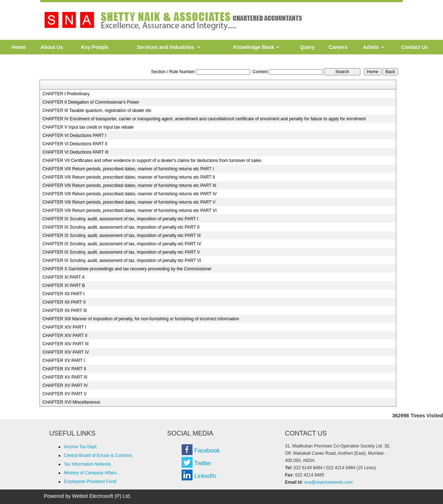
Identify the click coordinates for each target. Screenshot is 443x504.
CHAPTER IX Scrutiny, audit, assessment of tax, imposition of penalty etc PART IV (122, 244)
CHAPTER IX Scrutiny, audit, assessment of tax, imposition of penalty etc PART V (121, 252)
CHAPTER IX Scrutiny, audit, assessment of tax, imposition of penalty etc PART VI (122, 261)
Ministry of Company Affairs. (91, 473)
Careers (338, 47)
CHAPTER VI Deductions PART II (75, 144)
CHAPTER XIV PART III (65, 344)
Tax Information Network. (88, 464)
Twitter (203, 463)
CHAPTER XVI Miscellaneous (71, 402)
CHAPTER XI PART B (64, 286)
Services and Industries (169, 47)
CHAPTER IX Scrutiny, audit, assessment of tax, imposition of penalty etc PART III (122, 236)
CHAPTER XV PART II (64, 369)
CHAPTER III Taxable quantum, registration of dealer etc (97, 111)
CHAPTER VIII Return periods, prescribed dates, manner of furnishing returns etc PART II (129, 177)
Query (307, 47)
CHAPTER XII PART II (64, 302)
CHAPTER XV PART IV (65, 386)
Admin (373, 47)
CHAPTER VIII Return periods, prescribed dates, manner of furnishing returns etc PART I (128, 169)
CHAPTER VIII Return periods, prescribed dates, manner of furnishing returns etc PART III (129, 186)
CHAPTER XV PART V (65, 394)
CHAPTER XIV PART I (64, 327)
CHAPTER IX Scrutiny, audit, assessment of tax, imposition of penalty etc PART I (120, 219)
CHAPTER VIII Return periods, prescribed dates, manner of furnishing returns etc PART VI (130, 211)
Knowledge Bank (256, 47)
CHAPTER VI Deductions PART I (74, 136)
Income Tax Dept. (81, 447)
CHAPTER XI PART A (64, 277)
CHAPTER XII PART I (63, 294)
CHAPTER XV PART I (64, 361)
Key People (95, 47)
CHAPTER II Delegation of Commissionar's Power (91, 102)
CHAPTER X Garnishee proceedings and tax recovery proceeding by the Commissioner (127, 269)
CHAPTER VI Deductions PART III (76, 152)
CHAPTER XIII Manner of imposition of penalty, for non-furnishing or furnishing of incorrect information (141, 319)
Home (19, 47)
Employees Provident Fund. (90, 482)
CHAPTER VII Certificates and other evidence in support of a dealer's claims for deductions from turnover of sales (152, 161)
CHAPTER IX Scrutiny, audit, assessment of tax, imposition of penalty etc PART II (121, 227)
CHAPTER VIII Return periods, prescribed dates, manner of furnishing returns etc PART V (129, 202)
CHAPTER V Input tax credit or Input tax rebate (88, 127)
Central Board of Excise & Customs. (98, 455)
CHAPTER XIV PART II (65, 336)
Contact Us (415, 47)
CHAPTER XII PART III (65, 311)
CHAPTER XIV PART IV (66, 352)
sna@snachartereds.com (328, 482)
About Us (52, 47)
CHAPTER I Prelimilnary (66, 94)
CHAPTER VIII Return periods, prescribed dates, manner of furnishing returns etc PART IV (130, 194)
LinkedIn (205, 476)
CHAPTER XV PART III (65, 377)
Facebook (207, 451)
